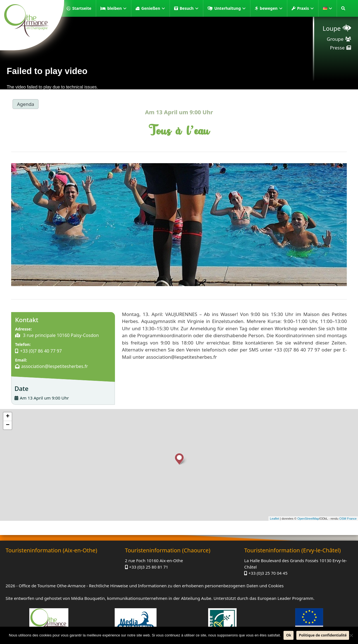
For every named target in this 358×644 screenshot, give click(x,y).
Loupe (332, 28)
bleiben (117, 8)
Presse (337, 48)
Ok (289, 635)
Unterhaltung (230, 8)
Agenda (26, 104)
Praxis (305, 8)
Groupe (335, 39)
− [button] (8, 425)
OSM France (348, 519)
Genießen (153, 8)
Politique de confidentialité (323, 635)
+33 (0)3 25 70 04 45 (268, 573)
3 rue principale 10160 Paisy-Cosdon (60, 335)
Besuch (189, 8)
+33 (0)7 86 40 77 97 (41, 351)
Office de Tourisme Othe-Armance (52, 586)
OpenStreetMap (308, 519)
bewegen (271, 8)
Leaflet (274, 519)
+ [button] (8, 417)
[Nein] (351, 635)
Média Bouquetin (88, 598)
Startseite (82, 8)
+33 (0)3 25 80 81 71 (149, 567)
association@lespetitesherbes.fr (55, 366)
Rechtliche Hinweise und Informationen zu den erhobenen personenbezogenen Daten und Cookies (186, 586)
